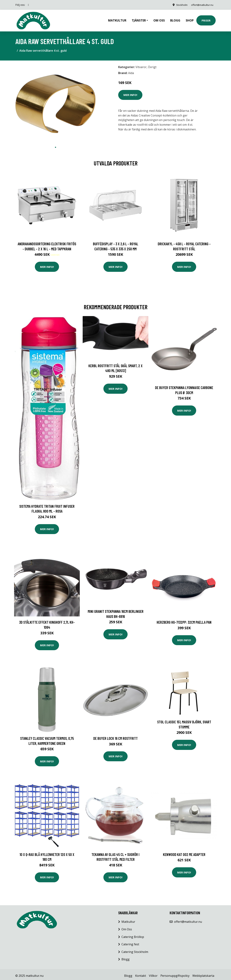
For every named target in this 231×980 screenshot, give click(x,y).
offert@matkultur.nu (201, 5)
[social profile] (28, 5)
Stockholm (179, 5)
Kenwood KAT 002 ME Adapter (184, 852)
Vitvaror (141, 64)
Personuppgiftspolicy (175, 973)
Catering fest (130, 942)
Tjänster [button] (139, 19)
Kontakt (141, 973)
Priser (206, 19)
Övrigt (152, 64)
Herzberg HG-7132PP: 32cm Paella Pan (184, 620)
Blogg (175, 19)
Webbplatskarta (203, 973)
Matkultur (117, 19)
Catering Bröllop (133, 934)
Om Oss (127, 927)
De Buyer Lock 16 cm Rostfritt (115, 736)
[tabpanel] (55, 101)
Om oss (159, 19)
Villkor (153, 973)
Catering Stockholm (135, 949)
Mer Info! (130, 92)
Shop (190, 19)
